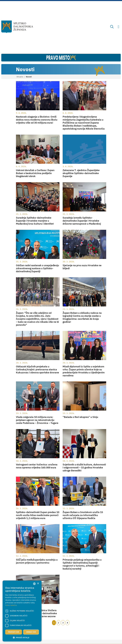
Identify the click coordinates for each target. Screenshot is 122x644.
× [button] (38, 584)
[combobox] (34, 584)
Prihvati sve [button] (14, 632)
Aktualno (20, 77)
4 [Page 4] (67, 623)
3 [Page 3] (63, 623)
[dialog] (22, 611)
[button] (22, 637)
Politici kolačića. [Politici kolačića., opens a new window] (11, 605)
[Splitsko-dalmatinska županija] (17, 27)
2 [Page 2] (58, 623)
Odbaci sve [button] (31, 632)
